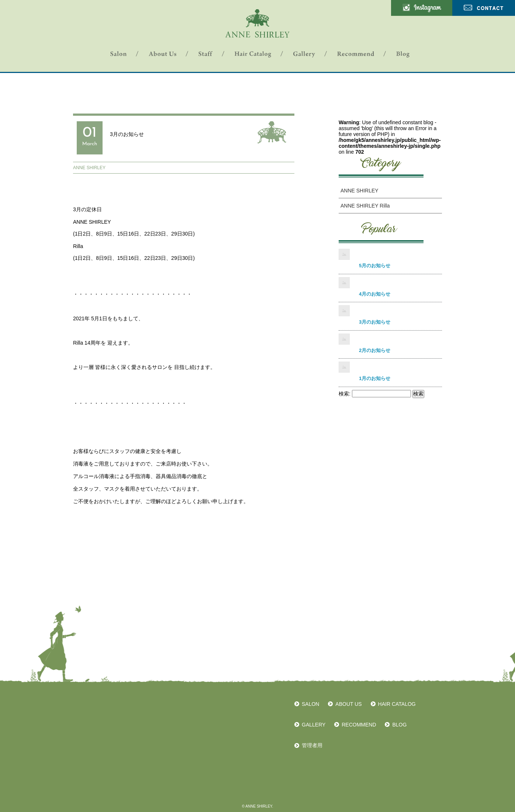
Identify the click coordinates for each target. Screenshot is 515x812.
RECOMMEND (359, 725)
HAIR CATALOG (397, 704)
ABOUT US (348, 704)
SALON (310, 704)
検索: (345, 394)
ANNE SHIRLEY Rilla (365, 206)
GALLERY (314, 725)
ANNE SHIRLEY (89, 168)
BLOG (399, 725)
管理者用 (312, 745)
